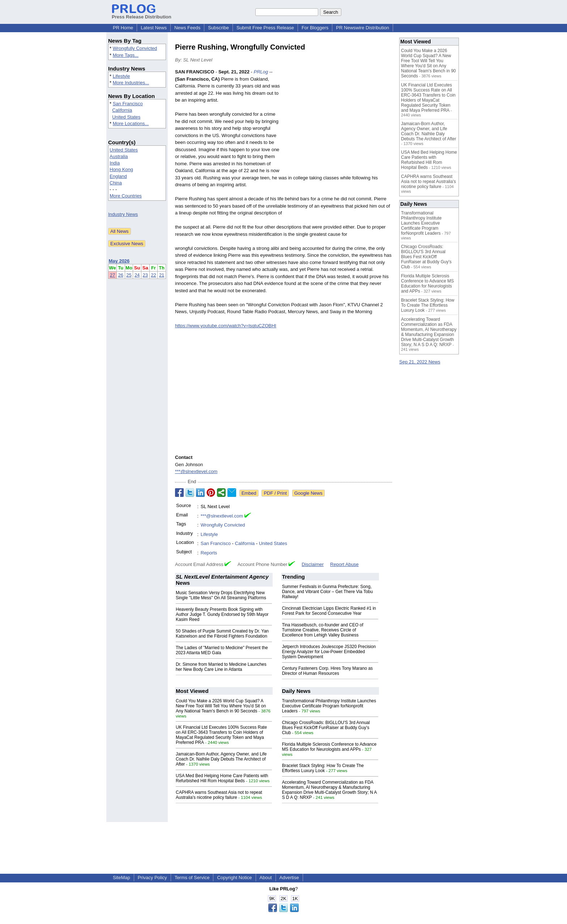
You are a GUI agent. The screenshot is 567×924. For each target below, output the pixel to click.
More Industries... (131, 83)
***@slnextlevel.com (196, 471)
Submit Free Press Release (265, 28)
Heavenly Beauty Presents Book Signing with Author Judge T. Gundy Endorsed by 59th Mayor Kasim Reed (222, 614)
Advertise (289, 878)
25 (129, 275)
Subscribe (218, 28)
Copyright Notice (234, 878)
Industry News (123, 214)
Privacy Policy (152, 878)
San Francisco (128, 104)
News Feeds (187, 28)
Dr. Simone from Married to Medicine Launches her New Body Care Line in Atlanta (221, 667)
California (122, 110)
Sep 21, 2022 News (420, 362)
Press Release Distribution (142, 14)
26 (121, 275)
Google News (308, 493)
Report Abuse (344, 564)
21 (162, 275)
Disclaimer (313, 564)
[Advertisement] (338, 122)
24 (137, 275)
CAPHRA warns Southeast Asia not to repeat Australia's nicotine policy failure (219, 795)
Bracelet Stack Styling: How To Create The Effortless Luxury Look (323, 768)
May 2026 (119, 261)
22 (153, 275)
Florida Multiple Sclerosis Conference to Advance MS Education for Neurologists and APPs (329, 747)
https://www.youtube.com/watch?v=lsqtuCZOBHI (226, 326)
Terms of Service (192, 878)
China (116, 183)
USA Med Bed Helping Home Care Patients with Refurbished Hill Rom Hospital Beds (222, 778)
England (118, 176)
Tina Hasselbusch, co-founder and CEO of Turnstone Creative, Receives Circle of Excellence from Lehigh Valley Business (323, 630)
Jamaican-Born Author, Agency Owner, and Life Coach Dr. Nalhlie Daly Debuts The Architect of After (221, 759)
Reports (209, 553)
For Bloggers (315, 28)
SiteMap (121, 878)
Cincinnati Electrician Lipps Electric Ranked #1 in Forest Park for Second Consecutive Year (329, 611)
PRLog (261, 72)
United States (126, 117)
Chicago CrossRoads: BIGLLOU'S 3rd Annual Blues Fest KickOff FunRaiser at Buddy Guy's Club (326, 728)
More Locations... (131, 124)
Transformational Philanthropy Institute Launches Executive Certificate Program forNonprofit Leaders (329, 706)
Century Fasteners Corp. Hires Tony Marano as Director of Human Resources (327, 671)
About (266, 878)
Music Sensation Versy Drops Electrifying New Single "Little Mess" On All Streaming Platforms (221, 595)
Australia (119, 156)
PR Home (123, 28)
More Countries (126, 196)
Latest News (154, 28)
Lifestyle (121, 76)
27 (112, 275)
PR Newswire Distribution (363, 28)
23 (145, 275)
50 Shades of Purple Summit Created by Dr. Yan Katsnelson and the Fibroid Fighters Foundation (222, 634)
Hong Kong (121, 169)
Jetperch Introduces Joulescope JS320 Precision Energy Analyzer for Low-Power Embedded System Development (329, 652)
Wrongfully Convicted (135, 48)
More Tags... (126, 55)
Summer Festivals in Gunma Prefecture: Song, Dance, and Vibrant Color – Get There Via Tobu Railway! (327, 592)
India (115, 163)
